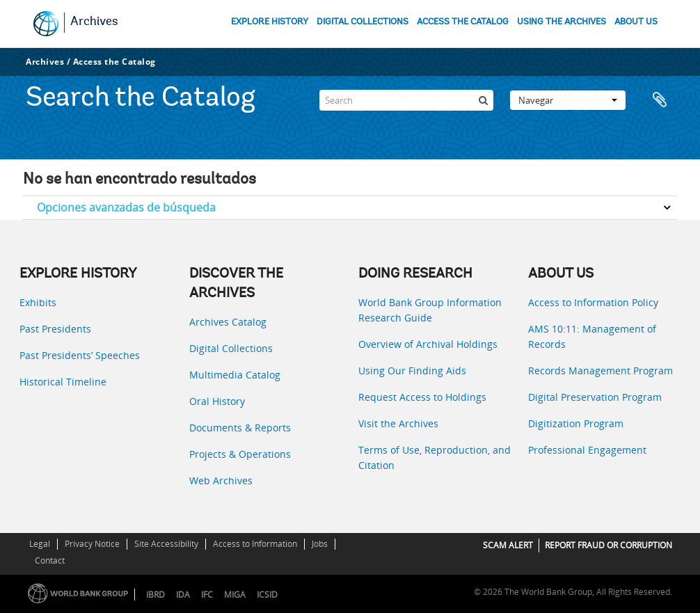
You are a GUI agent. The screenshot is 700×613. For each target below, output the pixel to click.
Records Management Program (600, 371)
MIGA (235, 595)
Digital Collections (231, 348)
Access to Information (255, 544)
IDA (183, 595)
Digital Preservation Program (595, 397)
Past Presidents (55, 329)
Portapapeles (660, 100)
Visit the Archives (398, 423)
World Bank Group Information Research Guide (430, 310)
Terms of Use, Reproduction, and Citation (435, 457)
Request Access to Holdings (422, 397)
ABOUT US (636, 22)
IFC (207, 595)
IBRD (156, 595)
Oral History (217, 401)
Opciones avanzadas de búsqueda (126, 207)
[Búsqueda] (483, 100)
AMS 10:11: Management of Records (592, 336)
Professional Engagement (587, 450)
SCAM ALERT (508, 545)
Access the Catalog (114, 62)
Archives (94, 22)
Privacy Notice (92, 544)
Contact (50, 560)
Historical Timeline (63, 382)
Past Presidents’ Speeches (80, 355)
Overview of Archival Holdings (428, 344)
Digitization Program (576, 423)
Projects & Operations (240, 454)
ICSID (267, 595)
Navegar (568, 100)
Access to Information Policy (593, 302)
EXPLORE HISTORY (270, 22)
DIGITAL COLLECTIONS (363, 22)
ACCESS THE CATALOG (463, 22)
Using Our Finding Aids (412, 371)
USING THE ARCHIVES (562, 22)
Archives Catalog (228, 322)
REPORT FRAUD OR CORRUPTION (608, 545)
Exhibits (38, 302)
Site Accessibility (166, 544)
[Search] (406, 100)
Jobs (320, 544)
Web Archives (221, 480)
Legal (40, 544)
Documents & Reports (240, 428)
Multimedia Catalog (235, 375)
